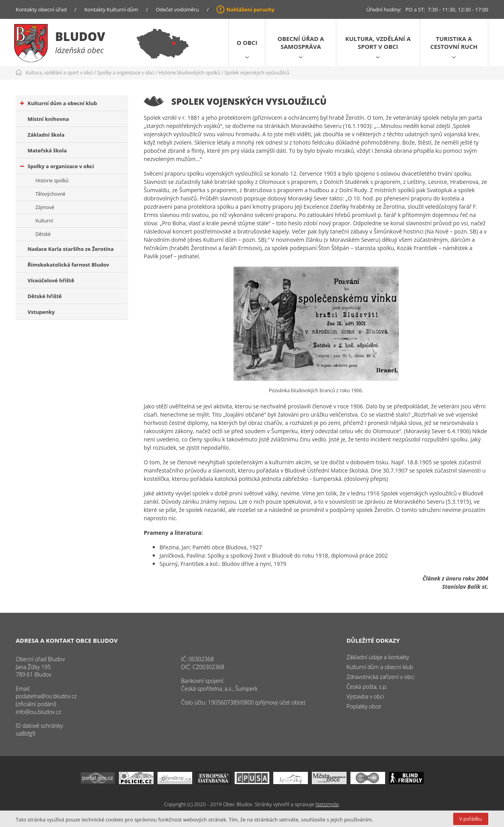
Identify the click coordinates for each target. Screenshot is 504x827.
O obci (247, 43)
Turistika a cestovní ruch (454, 43)
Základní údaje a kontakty (378, 657)
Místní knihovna (48, 119)
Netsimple (327, 804)
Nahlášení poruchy (250, 9)
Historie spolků (52, 181)
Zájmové (45, 207)
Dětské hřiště (45, 296)
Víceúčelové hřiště (51, 280)
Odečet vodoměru (178, 9)
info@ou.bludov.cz (38, 712)
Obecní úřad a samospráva (301, 43)
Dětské (43, 234)
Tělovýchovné (50, 194)
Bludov (80, 36)
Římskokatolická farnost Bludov (68, 265)
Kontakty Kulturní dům (111, 9)
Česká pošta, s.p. (367, 687)
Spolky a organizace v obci (126, 73)
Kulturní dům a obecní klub (59, 103)
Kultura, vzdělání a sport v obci (378, 43)
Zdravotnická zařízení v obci (381, 677)
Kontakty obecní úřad (41, 9)
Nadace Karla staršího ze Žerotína (71, 249)
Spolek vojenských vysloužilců (257, 73)
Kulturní (44, 221)
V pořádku (471, 819)
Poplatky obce (364, 706)
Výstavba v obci (365, 696)
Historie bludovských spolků (189, 73)
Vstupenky (41, 312)
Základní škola (46, 135)
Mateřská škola (47, 150)
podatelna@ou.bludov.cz (46, 696)
